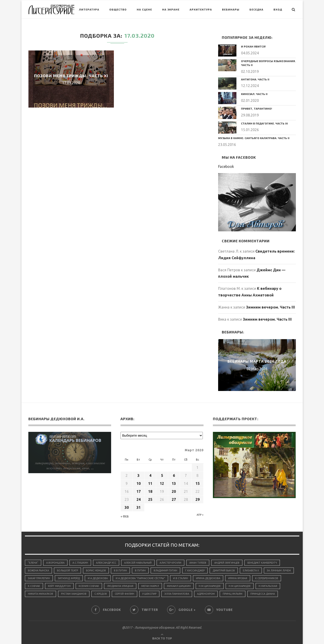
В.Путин (140, 570)
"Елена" (33, 563)
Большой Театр (67, 570)
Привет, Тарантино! (257, 108)
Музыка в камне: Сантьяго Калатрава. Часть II (254, 138)
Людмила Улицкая (120, 586)
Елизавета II (251, 570)
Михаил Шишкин (179, 586)
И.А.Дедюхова (98, 578)
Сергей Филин (125, 594)
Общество (118, 9)
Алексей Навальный (138, 563)
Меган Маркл (150, 586)
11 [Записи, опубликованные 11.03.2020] (150, 483)
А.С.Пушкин (80, 563)
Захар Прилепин (39, 578)
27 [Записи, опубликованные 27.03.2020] (174, 499)
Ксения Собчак (89, 586)
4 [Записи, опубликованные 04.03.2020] (150, 475)
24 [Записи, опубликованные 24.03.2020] (139, 499)
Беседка (256, 9)
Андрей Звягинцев (227, 563)
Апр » (200, 515)
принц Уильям (233, 594)
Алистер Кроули (170, 563)
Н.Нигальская (268, 586)
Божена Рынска (38, 570)
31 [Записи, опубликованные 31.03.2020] (139, 507)
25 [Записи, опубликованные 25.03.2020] (150, 499)
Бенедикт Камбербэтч (262, 563)
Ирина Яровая (238, 578)
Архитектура (201, 9)
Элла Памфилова (177, 594)
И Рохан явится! (253, 46)
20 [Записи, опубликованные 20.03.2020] (174, 491)
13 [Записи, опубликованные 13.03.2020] (174, 483)
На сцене (144, 9)
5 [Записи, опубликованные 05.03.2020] (162, 475)
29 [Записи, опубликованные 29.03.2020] (198, 499)
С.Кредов (101, 594)
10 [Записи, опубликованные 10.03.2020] (139, 483)
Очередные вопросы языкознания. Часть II (268, 63)
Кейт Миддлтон (59, 586)
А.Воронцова (55, 563)
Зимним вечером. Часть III (270, 307)
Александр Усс (106, 563)
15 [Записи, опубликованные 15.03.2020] (198, 483)
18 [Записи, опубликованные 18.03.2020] (150, 491)
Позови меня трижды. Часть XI (71, 76)
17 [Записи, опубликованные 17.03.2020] (139, 491)
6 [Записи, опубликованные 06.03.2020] (174, 475)
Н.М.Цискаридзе (210, 586)
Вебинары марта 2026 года (257, 361)
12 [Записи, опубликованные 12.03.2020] (162, 483)
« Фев (125, 516)
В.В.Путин (120, 570)
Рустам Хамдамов (74, 594)
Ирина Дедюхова (208, 578)
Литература (89, 9)
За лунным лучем (279, 570)
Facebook (226, 166)
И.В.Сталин (181, 578)
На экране (171, 9)
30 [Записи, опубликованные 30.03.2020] (127, 507)
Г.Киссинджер (195, 570)
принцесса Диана (263, 594)
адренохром (206, 594)
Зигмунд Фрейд (69, 578)
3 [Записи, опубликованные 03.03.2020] (138, 475)
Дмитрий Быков (224, 570)
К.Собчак (34, 586)
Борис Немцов (96, 570)
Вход (278, 9)
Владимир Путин (165, 570)
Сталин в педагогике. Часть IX (264, 123)
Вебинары (231, 9)
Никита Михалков (40, 594)
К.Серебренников (267, 578)
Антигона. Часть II (255, 79)
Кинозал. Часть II (254, 94)
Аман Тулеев (198, 563)
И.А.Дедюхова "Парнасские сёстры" (140, 578)
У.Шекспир (149, 594)
